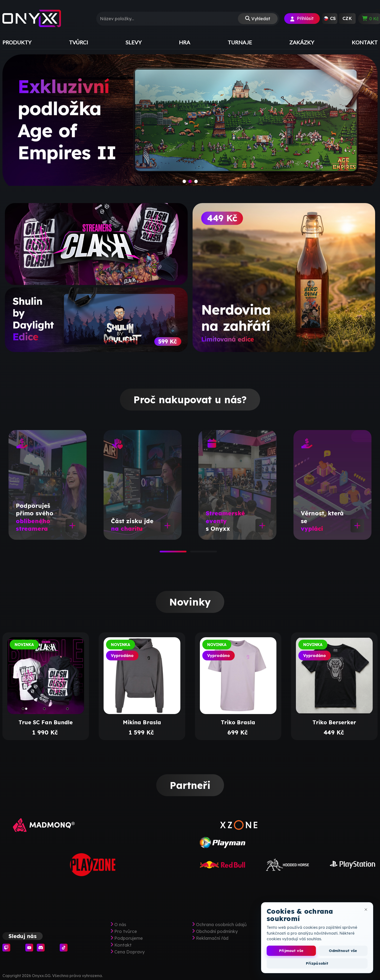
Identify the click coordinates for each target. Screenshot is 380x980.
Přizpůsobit (317, 963)
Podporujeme (129, 938)
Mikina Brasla (142, 722)
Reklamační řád (212, 938)
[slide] (190, 123)
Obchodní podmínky (217, 931)
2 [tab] (193, 553)
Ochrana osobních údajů (221, 925)
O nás (120, 925)
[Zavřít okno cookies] (366, 910)
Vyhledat (261, 19)
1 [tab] (162, 553)
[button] (330, 19)
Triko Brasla (238, 722)
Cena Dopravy (129, 952)
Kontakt (123, 945)
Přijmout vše (291, 951)
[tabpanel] (48, 485)
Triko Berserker (334, 722)
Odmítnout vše (343, 951)
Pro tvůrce (126, 931)
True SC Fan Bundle (46, 722)
